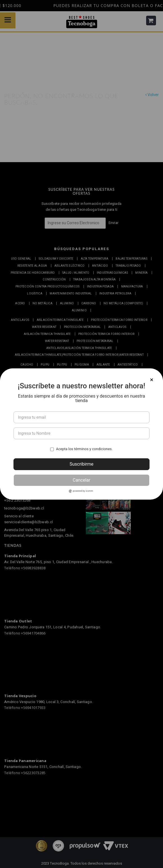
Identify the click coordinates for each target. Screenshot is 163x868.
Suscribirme (81, 464)
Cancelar (81, 480)
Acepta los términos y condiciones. (84, 449)
